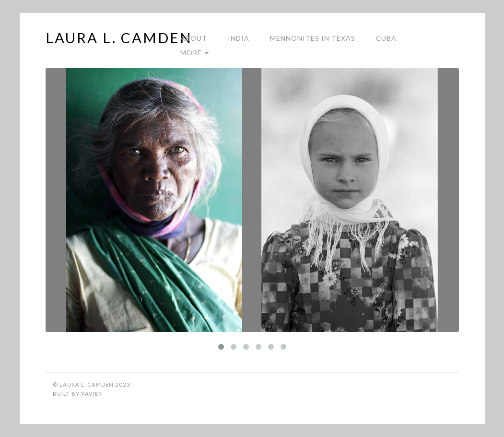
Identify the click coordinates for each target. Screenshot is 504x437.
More (194, 53)
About (194, 38)
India (239, 38)
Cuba (386, 38)
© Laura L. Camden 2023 (92, 384)
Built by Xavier (77, 394)
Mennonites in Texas (313, 38)
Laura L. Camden (119, 40)
